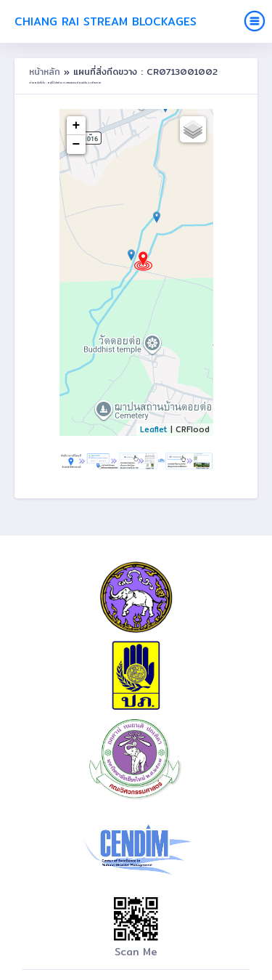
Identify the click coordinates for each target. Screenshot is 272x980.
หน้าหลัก (46, 72)
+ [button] (77, 126)
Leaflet (154, 429)
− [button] (77, 145)
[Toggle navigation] (255, 21)
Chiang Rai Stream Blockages (106, 21)
